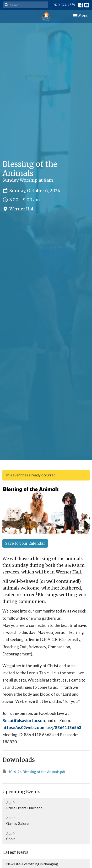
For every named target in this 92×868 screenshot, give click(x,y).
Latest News (15, 852)
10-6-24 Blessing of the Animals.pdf (34, 771)
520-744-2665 (65, 5)
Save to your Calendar (25, 543)
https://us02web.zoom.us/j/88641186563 (42, 727)
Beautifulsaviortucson (24, 720)
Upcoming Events (21, 792)
